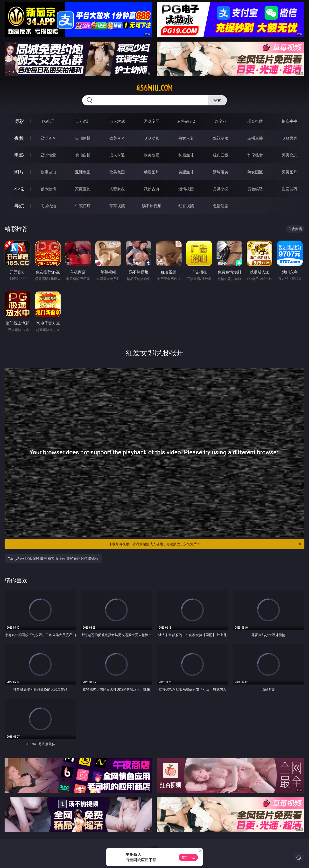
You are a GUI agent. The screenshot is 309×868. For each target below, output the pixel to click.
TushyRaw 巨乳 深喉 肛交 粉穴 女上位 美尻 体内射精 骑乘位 (53, 558)
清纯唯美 (221, 172)
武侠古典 (152, 189)
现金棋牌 (255, 121)
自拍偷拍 (83, 138)
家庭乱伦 (83, 189)
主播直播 (255, 138)
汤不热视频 (152, 206)
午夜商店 (83, 206)
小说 (19, 189)
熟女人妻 (186, 138)
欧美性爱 (152, 155)
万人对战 (117, 121)
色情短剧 (221, 206)
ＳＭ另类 (289, 138)
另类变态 (289, 155)
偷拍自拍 (83, 155)
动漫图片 (152, 172)
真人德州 (83, 121)
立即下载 (188, 857)
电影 (19, 155)
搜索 (217, 100)
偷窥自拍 (48, 172)
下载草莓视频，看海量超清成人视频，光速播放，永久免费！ (205, 544)
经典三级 (221, 155)
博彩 (19, 121)
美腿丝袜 (186, 172)
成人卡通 (117, 155)
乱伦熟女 (255, 155)
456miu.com (154, 88)
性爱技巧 (289, 189)
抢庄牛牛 (289, 121)
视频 (19, 138)
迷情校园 (186, 189)
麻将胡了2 (186, 121)
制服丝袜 (186, 155)
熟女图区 (255, 172)
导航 (19, 206)
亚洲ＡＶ (48, 138)
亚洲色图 (83, 172)
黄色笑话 (255, 189)
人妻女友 (117, 189)
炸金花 (221, 121)
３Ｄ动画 (152, 138)
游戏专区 (152, 121)
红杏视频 (186, 206)
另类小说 (221, 189)
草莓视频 (117, 206)
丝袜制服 (221, 138)
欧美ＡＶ (117, 138)
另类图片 (289, 172)
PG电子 (48, 121)
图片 (19, 172)
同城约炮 (48, 206)
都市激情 (48, 189)
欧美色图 (117, 172)
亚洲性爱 (48, 155)
